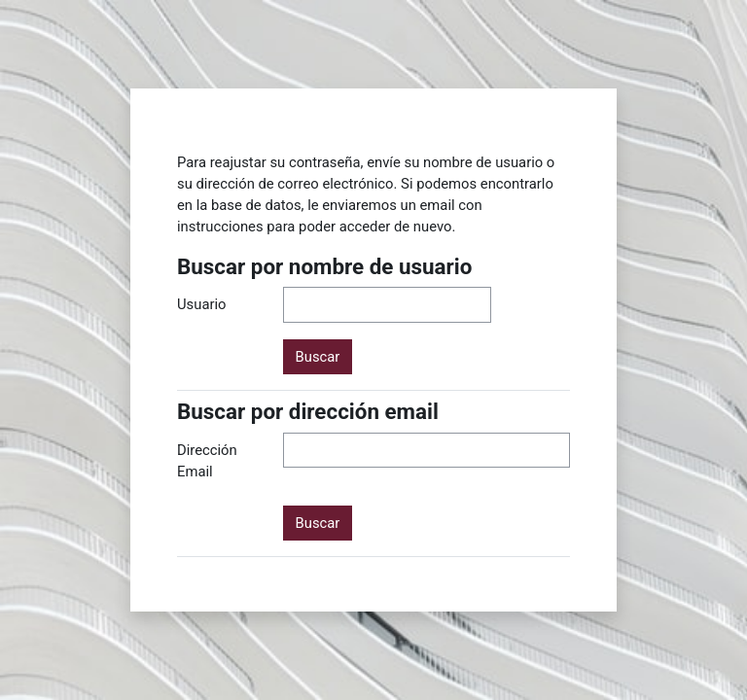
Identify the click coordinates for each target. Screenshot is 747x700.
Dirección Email (207, 461)
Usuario (202, 304)
